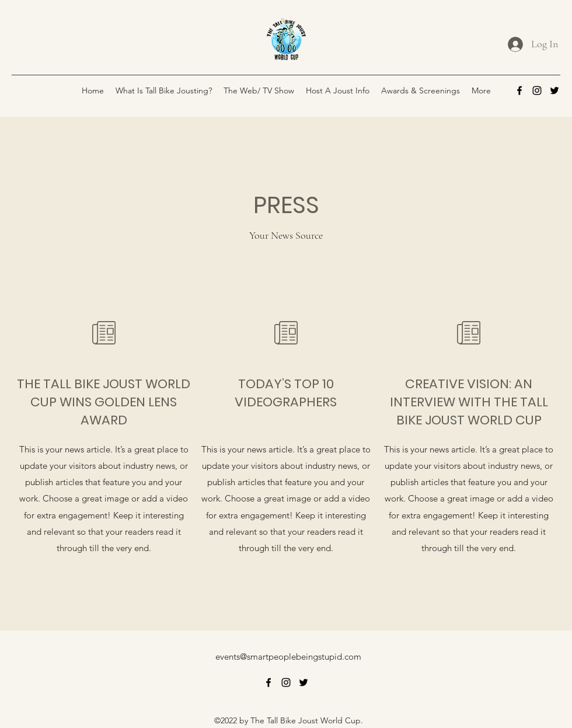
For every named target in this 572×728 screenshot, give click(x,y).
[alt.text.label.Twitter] (554, 90)
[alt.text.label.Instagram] (537, 90)
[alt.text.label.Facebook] (519, 90)
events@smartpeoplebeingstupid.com (288, 656)
